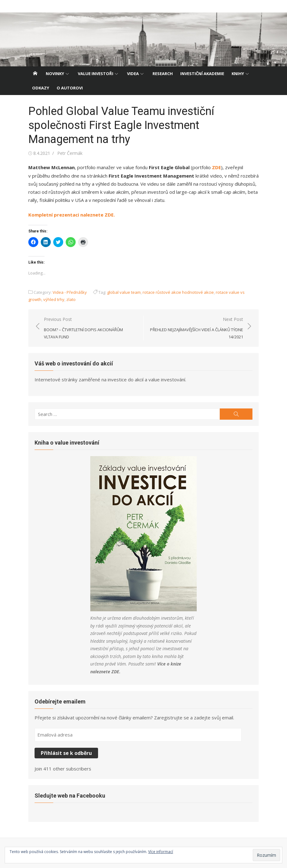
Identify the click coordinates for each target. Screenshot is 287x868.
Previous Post (91, 328)
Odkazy (41, 88)
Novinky (55, 74)
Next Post (197, 328)
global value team (124, 292)
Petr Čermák (70, 153)
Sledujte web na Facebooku (70, 796)
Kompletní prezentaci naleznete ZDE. (72, 215)
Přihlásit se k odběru (66, 753)
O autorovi (70, 88)
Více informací (161, 852)
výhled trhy (54, 299)
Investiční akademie (202, 74)
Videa (133, 74)
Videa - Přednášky (70, 292)
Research (163, 74)
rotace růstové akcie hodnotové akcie (178, 292)
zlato (71, 299)
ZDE (216, 167)
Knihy (238, 74)
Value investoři (96, 74)
